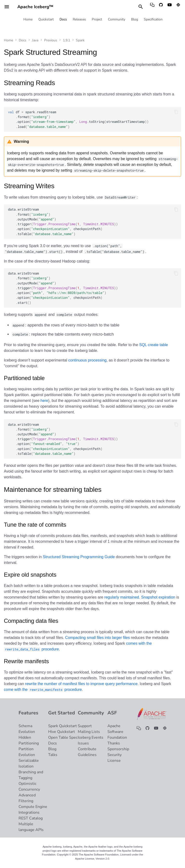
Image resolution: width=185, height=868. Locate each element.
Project (97, 19)
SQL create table (154, 345)
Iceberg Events (91, 737)
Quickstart (46, 19)
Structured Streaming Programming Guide (79, 557)
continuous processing (87, 360)
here (44, 401)
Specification (153, 19)
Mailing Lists (89, 732)
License (114, 761)
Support (85, 726)
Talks (53, 755)
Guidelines (87, 755)
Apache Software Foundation (117, 732)
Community (117, 19)
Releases (79, 19)
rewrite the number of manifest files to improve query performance (81, 684)
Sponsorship (118, 749)
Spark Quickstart (63, 726)
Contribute (87, 749)
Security (115, 755)
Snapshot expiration (158, 597)
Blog (135, 19)
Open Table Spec (63, 737)
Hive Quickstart (62, 732)
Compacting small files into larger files (97, 638)
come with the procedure (43, 690)
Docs (63, 19)
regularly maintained (122, 597)
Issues (83, 743)
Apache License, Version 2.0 (92, 859)
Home (28, 19)
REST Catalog (31, 818)
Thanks (114, 743)
